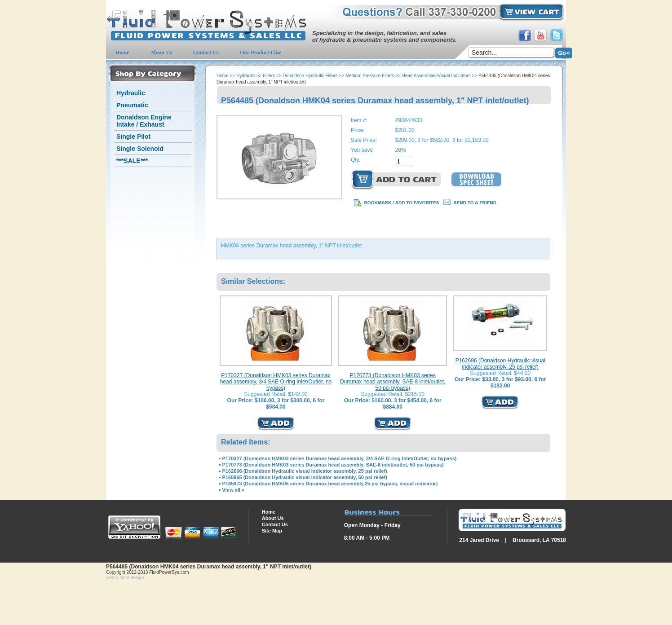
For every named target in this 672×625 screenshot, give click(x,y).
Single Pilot (133, 136)
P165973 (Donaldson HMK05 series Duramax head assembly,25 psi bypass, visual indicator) (330, 484)
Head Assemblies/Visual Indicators (436, 76)
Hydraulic (131, 93)
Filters (269, 76)
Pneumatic (132, 105)
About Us (273, 518)
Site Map (272, 531)
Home (223, 76)
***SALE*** (132, 161)
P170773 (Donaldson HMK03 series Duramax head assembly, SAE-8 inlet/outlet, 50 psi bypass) (393, 382)
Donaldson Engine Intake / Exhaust (144, 121)
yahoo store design (125, 578)
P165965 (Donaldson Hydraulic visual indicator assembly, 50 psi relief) (305, 477)
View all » (233, 490)
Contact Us (275, 524)
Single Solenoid (140, 149)
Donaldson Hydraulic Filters (310, 76)
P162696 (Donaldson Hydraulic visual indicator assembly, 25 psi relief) (500, 364)
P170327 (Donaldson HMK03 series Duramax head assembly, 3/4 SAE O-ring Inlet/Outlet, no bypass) (276, 382)
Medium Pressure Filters (370, 76)
